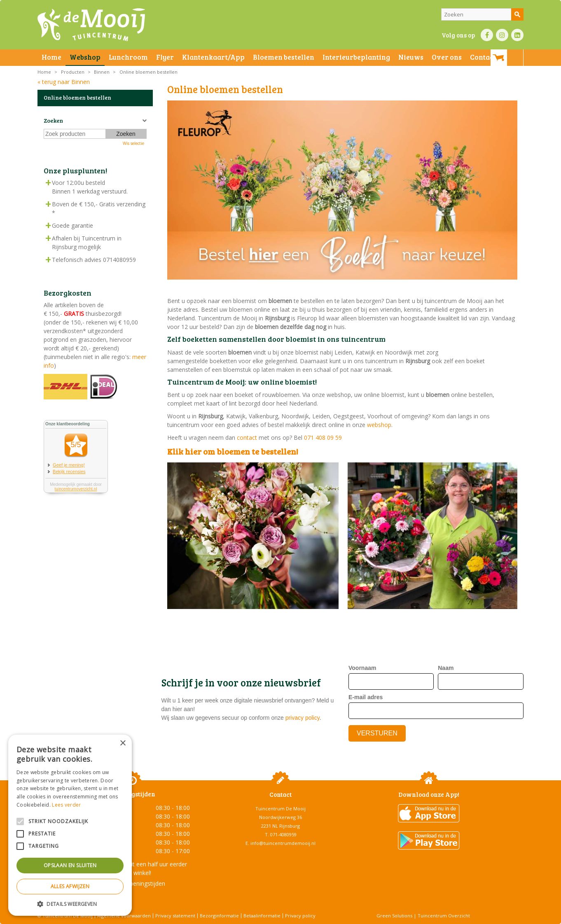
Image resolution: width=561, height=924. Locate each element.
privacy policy (303, 718)
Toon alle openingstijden (132, 883)
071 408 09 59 (323, 437)
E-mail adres (366, 697)
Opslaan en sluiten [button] (70, 865)
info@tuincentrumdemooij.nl (283, 843)
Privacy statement (175, 916)
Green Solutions (394, 916)
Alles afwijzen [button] (70, 886)
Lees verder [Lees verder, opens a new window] (66, 805)
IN (502, 35)
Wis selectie (133, 143)
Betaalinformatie (262, 916)
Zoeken (53, 120)
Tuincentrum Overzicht (444, 916)
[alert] (70, 825)
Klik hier (184, 451)
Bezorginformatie (219, 916)
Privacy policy (300, 916)
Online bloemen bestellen (77, 98)
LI (517, 35)
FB (487, 35)
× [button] (123, 743)
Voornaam (362, 668)
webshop (379, 425)
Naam (446, 668)
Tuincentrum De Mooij (280, 808)
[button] (70, 904)
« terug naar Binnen (64, 82)
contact (247, 437)
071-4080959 (283, 834)
